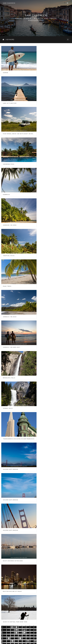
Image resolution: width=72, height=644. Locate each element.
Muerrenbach (44, 628)
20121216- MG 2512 (46, 423)
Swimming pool (45, 101)
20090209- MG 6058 (46, 130)
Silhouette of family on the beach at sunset (18, 423)
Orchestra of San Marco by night (52, 569)
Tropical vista (9, 159)
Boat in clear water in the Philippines (18, 364)
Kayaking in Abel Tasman (12, 452)
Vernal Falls (44, 218)
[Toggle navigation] (67, 3)
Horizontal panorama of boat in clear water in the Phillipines (54, 364)
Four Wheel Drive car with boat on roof (18, 101)
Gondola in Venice (46, 540)
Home (4, 40)
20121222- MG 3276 (46, 452)
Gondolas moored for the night (52, 481)
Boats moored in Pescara (13, 306)
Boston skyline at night (49, 306)
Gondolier (7, 540)
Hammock (6, 130)
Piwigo (38, 642)
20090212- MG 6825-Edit (48, 189)
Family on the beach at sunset (51, 394)
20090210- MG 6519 (10, 189)
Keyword (10, 40)
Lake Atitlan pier (46, 72)
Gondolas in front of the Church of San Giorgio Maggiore (18, 569)
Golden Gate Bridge (47, 247)
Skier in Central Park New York (15, 335)
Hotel (41, 335)
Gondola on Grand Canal (13, 598)
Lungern (6, 628)
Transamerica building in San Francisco (18, 247)
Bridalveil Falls (9, 218)
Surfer (6, 71)
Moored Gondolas (10, 511)
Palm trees (43, 159)
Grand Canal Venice (11, 481)
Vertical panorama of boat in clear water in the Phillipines (18, 393)
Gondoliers (43, 511)
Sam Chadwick (9, 3)
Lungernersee (44, 598)
